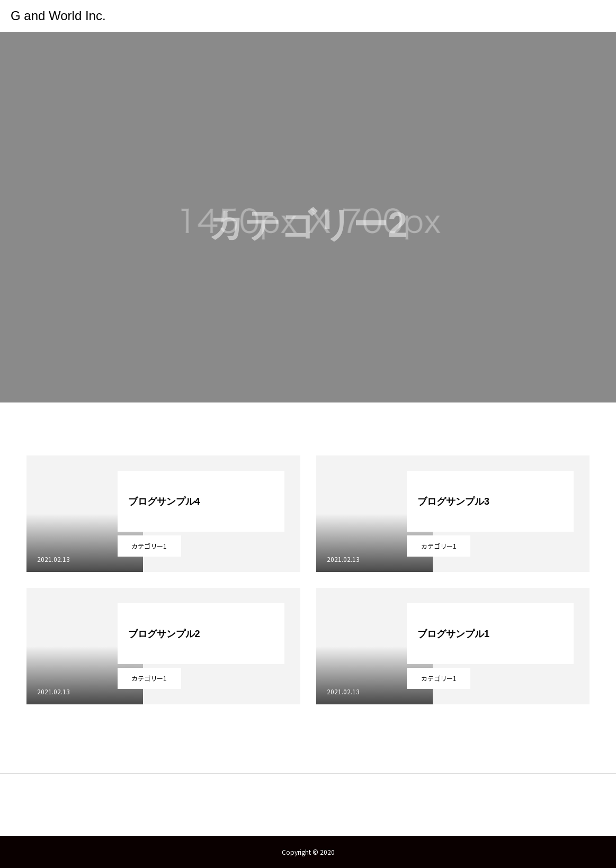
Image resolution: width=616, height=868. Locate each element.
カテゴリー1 (149, 546)
